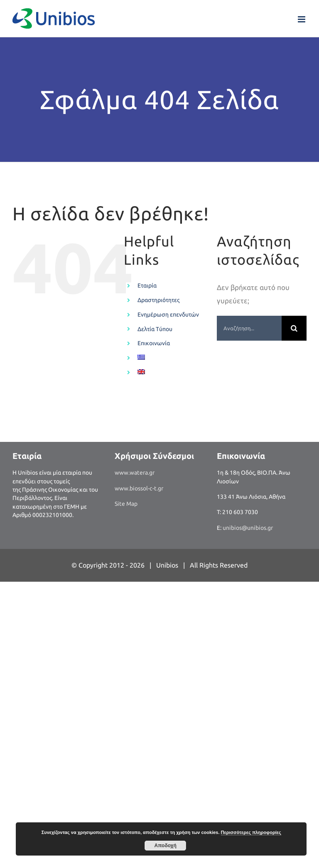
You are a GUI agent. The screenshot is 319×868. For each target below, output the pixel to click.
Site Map (126, 504)
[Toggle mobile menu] (302, 19)
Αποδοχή (166, 846)
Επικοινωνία (154, 343)
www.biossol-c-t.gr (139, 488)
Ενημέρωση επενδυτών (168, 315)
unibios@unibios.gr (248, 528)
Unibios (167, 565)
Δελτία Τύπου (155, 329)
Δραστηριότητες (158, 300)
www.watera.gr (135, 473)
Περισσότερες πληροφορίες (251, 832)
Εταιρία (147, 285)
